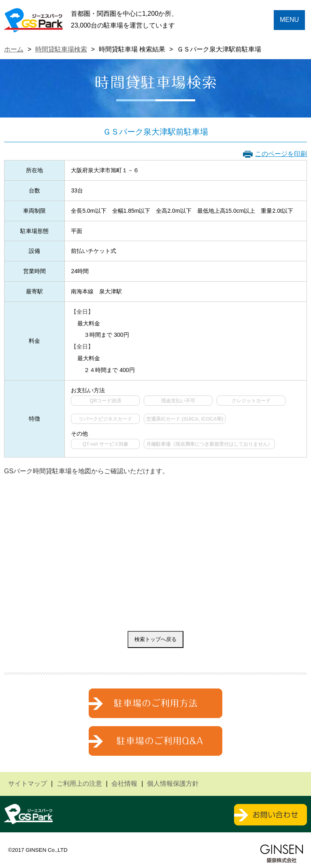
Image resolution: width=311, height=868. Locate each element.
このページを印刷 (281, 154)
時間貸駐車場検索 (61, 49)
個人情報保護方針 (173, 784)
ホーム (14, 49)
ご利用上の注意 (79, 784)
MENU (289, 20)
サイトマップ (28, 784)
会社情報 (124, 784)
